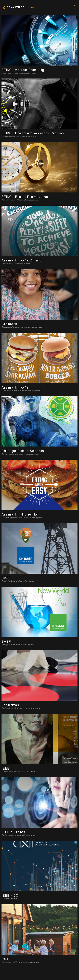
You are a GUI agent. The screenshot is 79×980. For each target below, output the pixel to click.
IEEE (5, 768)
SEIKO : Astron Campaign (24, 70)
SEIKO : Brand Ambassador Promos (33, 133)
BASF (6, 578)
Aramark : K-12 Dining (22, 260)
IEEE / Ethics (13, 832)
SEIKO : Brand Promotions (25, 197)
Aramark (9, 324)
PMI (5, 959)
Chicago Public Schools (23, 451)
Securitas (10, 705)
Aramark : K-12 (15, 387)
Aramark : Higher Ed (20, 514)
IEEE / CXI (11, 896)
